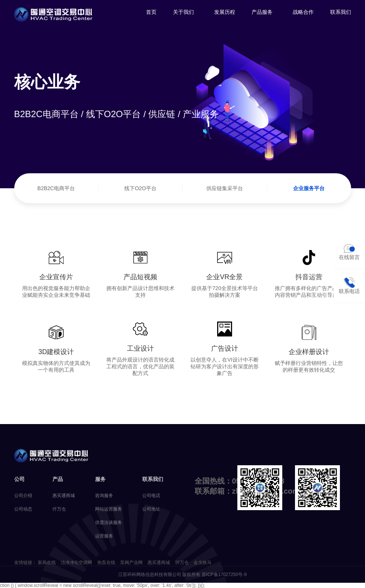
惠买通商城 (64, 496)
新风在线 (47, 563)
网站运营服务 (109, 509)
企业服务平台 (309, 188)
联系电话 (349, 286)
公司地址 (151, 509)
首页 (151, 12)
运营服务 (104, 536)
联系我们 (341, 12)
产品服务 (262, 12)
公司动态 (23, 509)
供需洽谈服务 (109, 523)
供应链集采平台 (225, 188)
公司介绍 (23, 496)
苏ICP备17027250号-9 (224, 575)
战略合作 (303, 12)
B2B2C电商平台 (56, 188)
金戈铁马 (203, 563)
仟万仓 (59, 509)
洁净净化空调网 (76, 563)
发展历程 (225, 12)
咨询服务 (104, 496)
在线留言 (349, 252)
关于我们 (183, 12)
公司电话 (151, 496)
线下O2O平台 (140, 188)
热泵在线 (106, 563)
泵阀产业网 (131, 563)
